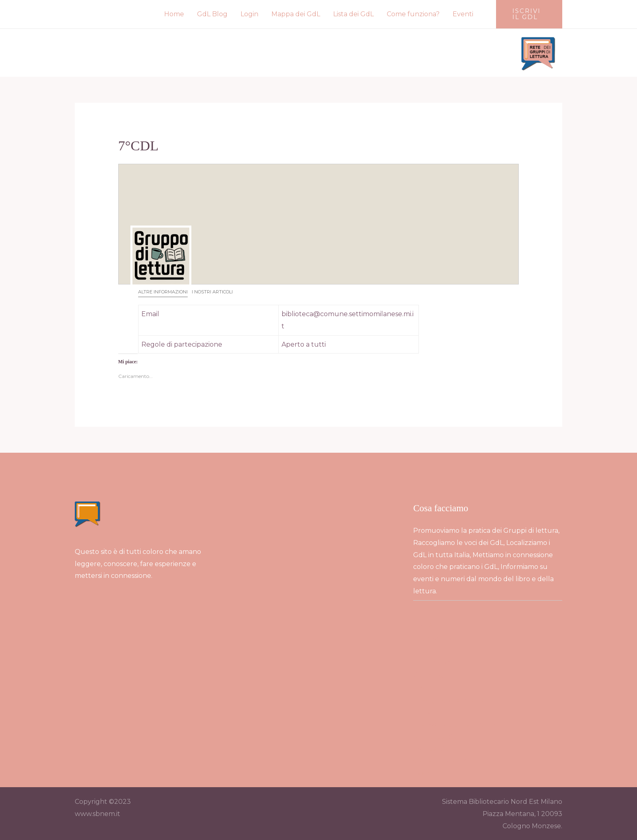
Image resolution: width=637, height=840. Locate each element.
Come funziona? (413, 14)
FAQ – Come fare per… (457, 700)
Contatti (434, 651)
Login (249, 14)
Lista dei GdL (353, 14)
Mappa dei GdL (296, 14)
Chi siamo (436, 639)
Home (174, 14)
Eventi (463, 14)
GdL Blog (212, 14)
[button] (529, 14)
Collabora (437, 663)
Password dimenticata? (459, 725)
